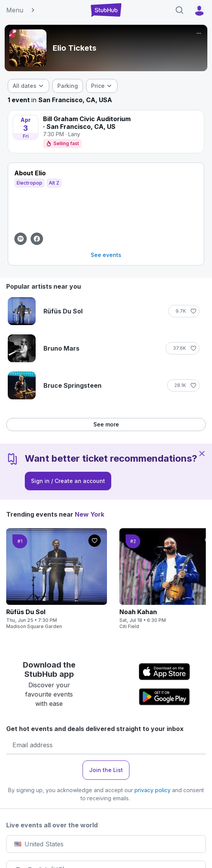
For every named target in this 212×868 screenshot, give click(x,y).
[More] (199, 33)
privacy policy (153, 790)
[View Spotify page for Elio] (21, 239)
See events (106, 255)
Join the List (106, 770)
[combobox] (28, 86)
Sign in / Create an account (68, 481)
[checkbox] (68, 86)
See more (106, 424)
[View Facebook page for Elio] (37, 239)
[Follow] (184, 311)
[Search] (179, 10)
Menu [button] (21, 10)
